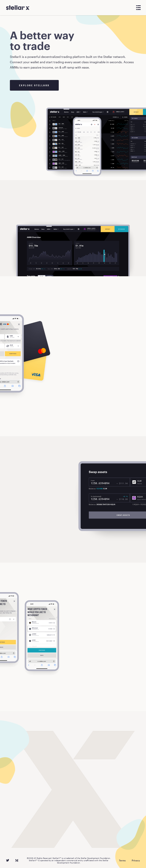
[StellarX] (18, 8)
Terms (122, 860)
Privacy (136, 860)
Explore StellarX (34, 85)
